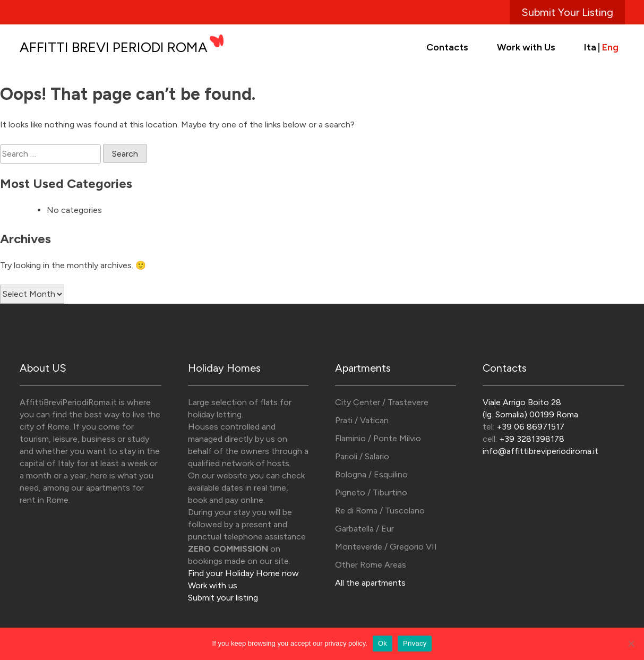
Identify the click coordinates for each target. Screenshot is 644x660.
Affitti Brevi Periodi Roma (114, 47)
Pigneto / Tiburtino (371, 492)
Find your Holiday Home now (243, 573)
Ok (383, 643)
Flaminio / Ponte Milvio (378, 438)
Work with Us (526, 47)
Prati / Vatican (362, 420)
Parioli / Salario (362, 456)
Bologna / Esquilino (371, 474)
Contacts (447, 47)
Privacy (415, 643)
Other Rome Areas (371, 565)
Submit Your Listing (567, 12)
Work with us (213, 585)
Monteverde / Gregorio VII (386, 547)
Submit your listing (223, 598)
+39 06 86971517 (530, 427)
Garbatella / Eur (364, 529)
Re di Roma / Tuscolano (380, 511)
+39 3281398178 (532, 439)
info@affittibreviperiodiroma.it (540, 451)
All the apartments (370, 583)
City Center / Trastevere (382, 402)
